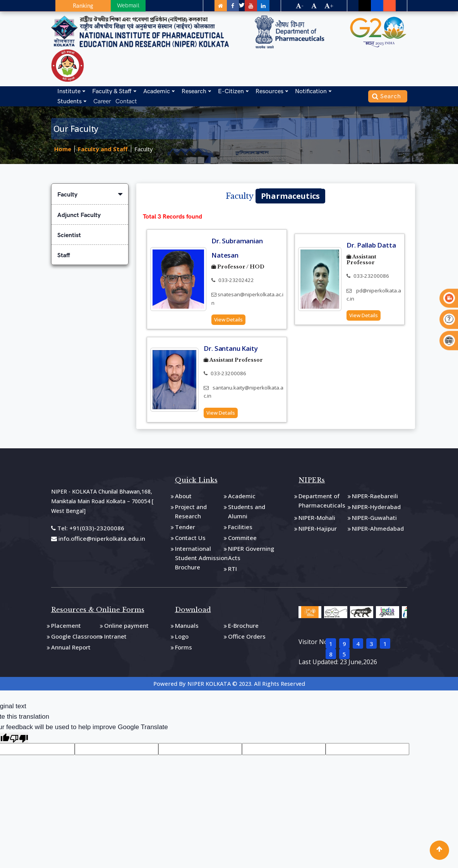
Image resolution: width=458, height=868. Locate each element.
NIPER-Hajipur (318, 531)
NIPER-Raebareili (375, 498)
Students (69, 100)
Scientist (69, 235)
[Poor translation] (19, 740)
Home (63, 149)
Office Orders (247, 639)
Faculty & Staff (112, 90)
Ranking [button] (75, 6)
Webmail (111, 5)
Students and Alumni (247, 514)
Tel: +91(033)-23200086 (88, 530)
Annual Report (71, 649)
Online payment (126, 628)
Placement (66, 628)
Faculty (144, 149)
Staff (64, 255)
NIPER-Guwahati (374, 520)
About (183, 498)
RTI (232, 571)
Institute (69, 90)
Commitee (242, 540)
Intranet (115, 639)
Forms (184, 649)
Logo (182, 639)
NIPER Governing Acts (251, 555)
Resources (269, 90)
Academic (157, 90)
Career (102, 100)
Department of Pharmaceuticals (322, 503)
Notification (311, 90)
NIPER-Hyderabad (376, 509)
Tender (185, 529)
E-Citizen (231, 90)
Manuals (187, 628)
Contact (126, 100)
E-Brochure (243, 628)
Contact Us (190, 540)
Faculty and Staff (103, 149)
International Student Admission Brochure (201, 560)
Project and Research (191, 514)
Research (194, 90)
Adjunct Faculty (79, 215)
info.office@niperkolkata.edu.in (98, 541)
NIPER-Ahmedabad (378, 531)
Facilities (240, 529)
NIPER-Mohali (317, 520)
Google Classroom (76, 639)
